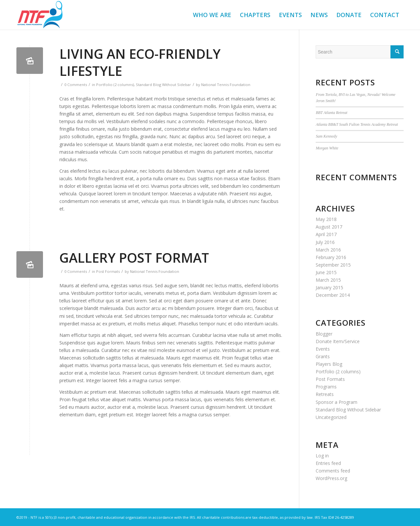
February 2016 (331, 257)
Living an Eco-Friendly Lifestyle (140, 62)
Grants (323, 356)
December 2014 (333, 295)
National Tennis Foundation (226, 85)
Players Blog (329, 364)
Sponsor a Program (336, 402)
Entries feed (328, 463)
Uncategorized (331, 417)
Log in (322, 456)
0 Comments (76, 85)
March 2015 (328, 280)
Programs (326, 387)
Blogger (324, 334)
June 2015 (326, 272)
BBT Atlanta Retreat (331, 113)
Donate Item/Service (338, 341)
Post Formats (108, 271)
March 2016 (328, 250)
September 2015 (333, 265)
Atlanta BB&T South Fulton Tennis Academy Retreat (357, 124)
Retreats (325, 394)
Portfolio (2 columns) (115, 85)
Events (323, 349)
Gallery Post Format (134, 258)
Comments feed (333, 471)
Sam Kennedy (326, 136)
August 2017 (329, 227)
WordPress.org (331, 478)
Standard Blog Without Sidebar (163, 85)
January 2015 (329, 287)
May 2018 (326, 219)
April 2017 (326, 234)
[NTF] (40, 15)
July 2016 (325, 242)
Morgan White (327, 148)
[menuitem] (212, 15)
